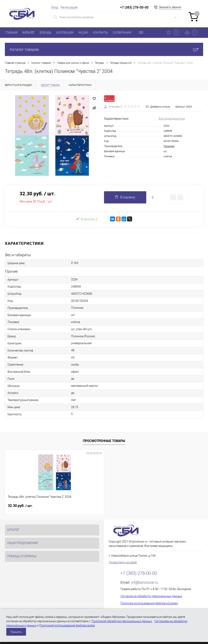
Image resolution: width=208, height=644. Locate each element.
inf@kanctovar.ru (145, 582)
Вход (55, 7)
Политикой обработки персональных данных (122, 621)
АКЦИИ (83, 33)
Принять (16, 632)
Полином (169, 146)
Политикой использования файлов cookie (67, 625)
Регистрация (69, 7)
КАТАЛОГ (29, 33)
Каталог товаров (104, 49)
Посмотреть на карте (123, 562)
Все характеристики (172, 119)
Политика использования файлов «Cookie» (149, 603)
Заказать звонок (170, 7)
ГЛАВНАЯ (11, 33)
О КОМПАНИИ (122, 33)
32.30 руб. (20, 506)
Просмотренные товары (104, 441)
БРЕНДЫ (45, 33)
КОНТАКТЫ (100, 33)
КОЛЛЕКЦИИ (65, 33)
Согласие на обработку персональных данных (151, 596)
